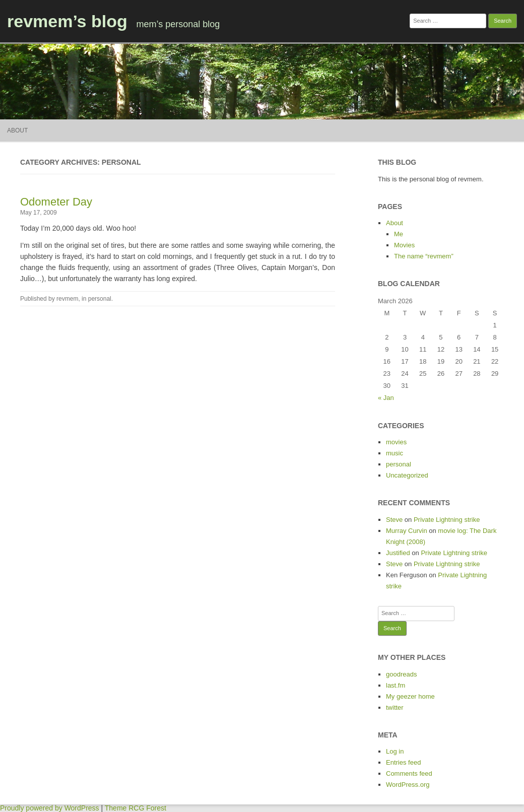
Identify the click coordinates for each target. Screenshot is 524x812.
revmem (67, 299)
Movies (404, 245)
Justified (398, 553)
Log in (395, 751)
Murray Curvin (407, 531)
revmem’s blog (67, 21)
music (395, 453)
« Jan (386, 398)
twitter (395, 707)
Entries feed (403, 762)
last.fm (396, 685)
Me (399, 234)
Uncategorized (407, 475)
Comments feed (409, 773)
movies (396, 442)
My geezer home (410, 696)
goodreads (401, 674)
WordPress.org (408, 785)
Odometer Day (56, 202)
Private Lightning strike (447, 520)
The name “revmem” (424, 256)
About (17, 130)
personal (100, 299)
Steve (394, 520)
